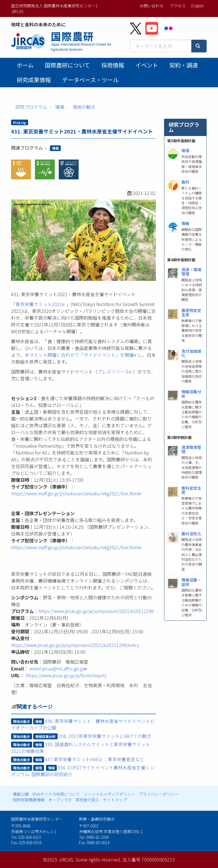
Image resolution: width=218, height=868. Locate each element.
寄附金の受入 (87, 800)
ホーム (25, 65)
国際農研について (67, 65)
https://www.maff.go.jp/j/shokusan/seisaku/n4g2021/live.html (77, 493)
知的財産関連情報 (29, 800)
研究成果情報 (34, 80)
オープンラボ (60, 800)
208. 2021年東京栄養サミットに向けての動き (105, 736)
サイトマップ (115, 800)
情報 (60, 107)
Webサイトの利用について (56, 794)
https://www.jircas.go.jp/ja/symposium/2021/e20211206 (96, 611)
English (198, 6)
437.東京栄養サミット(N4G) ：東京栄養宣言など (95, 759)
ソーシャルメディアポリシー (109, 794)
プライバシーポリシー (159, 794)
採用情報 (113, 65)
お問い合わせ (152, 6)
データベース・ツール (90, 80)
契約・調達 (184, 65)
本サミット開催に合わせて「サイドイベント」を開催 (81, 355)
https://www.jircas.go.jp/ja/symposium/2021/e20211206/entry (75, 645)
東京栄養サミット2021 (41, 304)
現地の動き (84, 107)
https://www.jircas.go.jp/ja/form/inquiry (66, 675)
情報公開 (21, 794)
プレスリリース (115, 372)
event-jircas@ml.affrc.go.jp (59, 668)
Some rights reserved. (98, 859)
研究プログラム (31, 107)
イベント (147, 65)
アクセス (178, 6)
